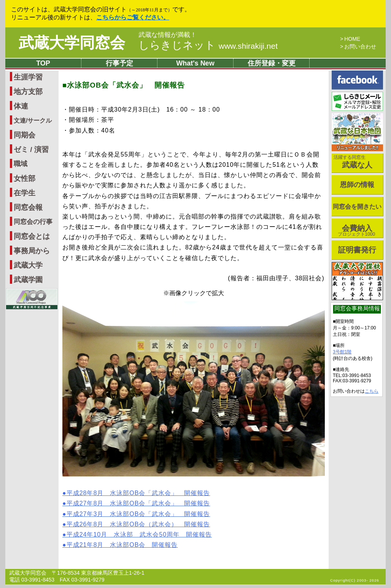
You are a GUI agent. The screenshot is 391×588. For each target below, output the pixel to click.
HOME (352, 39)
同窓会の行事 (33, 222)
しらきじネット (208, 45)
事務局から (32, 251)
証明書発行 (357, 250)
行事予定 (119, 63)
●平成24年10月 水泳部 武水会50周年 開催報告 (137, 534)
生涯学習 (28, 77)
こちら (372, 391)
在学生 (25, 193)
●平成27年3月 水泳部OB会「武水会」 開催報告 (136, 514)
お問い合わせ (360, 46)
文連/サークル (33, 121)
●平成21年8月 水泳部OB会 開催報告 (120, 545)
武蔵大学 (28, 265)
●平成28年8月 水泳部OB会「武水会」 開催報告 (136, 493)
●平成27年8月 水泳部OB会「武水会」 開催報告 (136, 503)
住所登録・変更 (272, 63)
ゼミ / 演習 (31, 149)
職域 (21, 164)
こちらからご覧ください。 (133, 17)
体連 (21, 106)
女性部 (25, 178)
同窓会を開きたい (357, 207)
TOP (43, 63)
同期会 (25, 135)
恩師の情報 (357, 185)
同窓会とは (32, 236)
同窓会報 (28, 207)
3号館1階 (342, 352)
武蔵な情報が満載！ (168, 35)
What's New (195, 63)
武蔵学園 (28, 280)
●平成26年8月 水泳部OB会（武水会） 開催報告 (136, 524)
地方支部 (28, 92)
